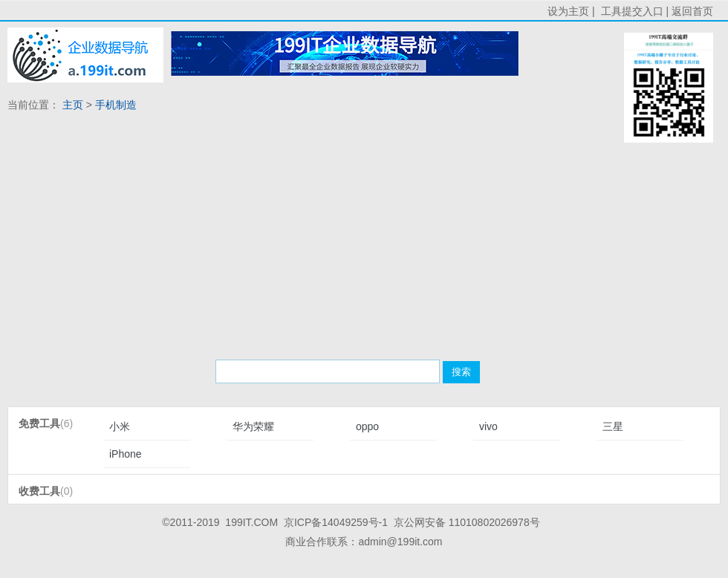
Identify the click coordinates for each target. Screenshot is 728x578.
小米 (120, 426)
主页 (73, 105)
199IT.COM (251, 522)
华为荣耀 (253, 426)
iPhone (126, 454)
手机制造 (116, 105)
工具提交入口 (632, 11)
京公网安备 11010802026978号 (467, 522)
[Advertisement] (292, 238)
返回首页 (692, 11)
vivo (488, 426)
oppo (367, 426)
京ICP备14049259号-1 (336, 522)
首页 (85, 55)
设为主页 (568, 11)
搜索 (461, 372)
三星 (613, 426)
